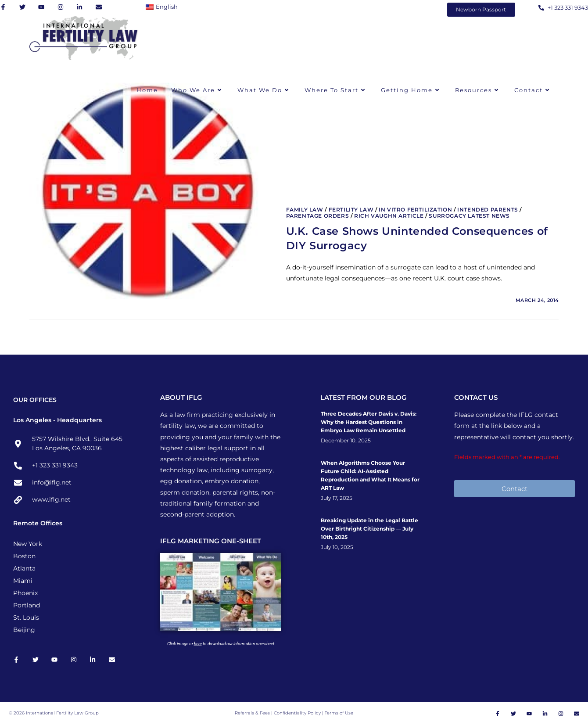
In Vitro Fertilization (415, 210)
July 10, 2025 (337, 547)
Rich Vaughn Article (389, 216)
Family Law (305, 210)
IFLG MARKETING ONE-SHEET (211, 541)
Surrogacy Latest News (469, 216)
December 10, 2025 (346, 441)
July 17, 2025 (337, 498)
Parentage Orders (318, 216)
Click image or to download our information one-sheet (221, 644)
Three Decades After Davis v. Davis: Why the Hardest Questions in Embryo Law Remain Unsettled (369, 422)
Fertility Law (351, 210)
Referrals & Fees (252, 713)
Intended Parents (488, 210)
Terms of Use (339, 713)
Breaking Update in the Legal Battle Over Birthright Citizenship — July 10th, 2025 (369, 529)
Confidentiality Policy (298, 713)
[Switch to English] (164, 7)
